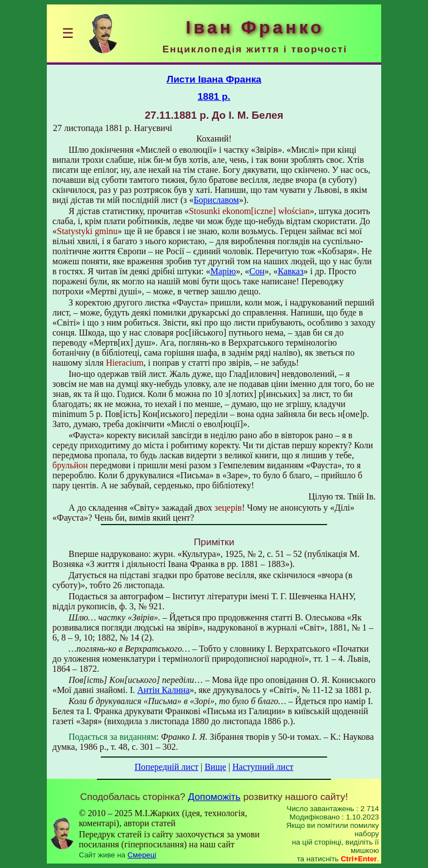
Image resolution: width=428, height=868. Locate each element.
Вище (215, 767)
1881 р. (214, 96)
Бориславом (216, 200)
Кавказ (290, 271)
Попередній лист (167, 767)
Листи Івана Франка (214, 79)
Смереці (142, 855)
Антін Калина (163, 690)
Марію (223, 271)
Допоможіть (214, 797)
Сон (257, 271)
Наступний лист (263, 767)
